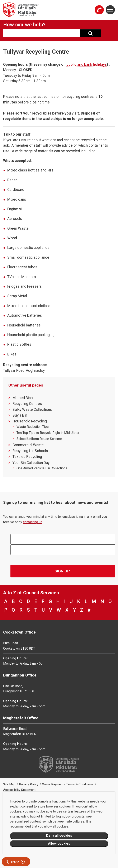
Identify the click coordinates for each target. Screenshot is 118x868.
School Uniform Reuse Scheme (39, 439)
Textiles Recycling (27, 457)
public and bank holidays (87, 64)
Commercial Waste (28, 445)
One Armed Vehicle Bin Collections (42, 468)
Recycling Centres (27, 404)
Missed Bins (23, 398)
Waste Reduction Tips (33, 427)
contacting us (33, 522)
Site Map (10, 784)
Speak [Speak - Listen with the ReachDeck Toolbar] (15, 862)
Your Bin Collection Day (31, 463)
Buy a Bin (20, 415)
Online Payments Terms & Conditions (68, 784)
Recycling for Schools (30, 451)
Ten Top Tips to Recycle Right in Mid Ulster (48, 433)
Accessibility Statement (19, 790)
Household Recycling (30, 421)
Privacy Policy (29, 784)
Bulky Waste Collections (32, 409)
